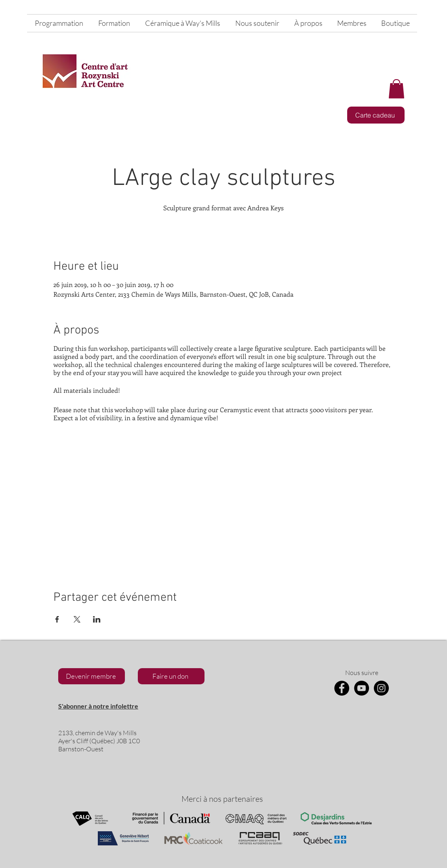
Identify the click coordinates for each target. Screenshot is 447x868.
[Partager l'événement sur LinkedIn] (97, 619)
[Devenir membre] (92, 676)
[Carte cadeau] (376, 115)
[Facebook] (342, 688)
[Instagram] (381, 688)
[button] (396, 89)
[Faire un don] (171, 676)
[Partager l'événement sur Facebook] (57, 619)
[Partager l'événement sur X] (77, 619)
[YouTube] (362, 688)
